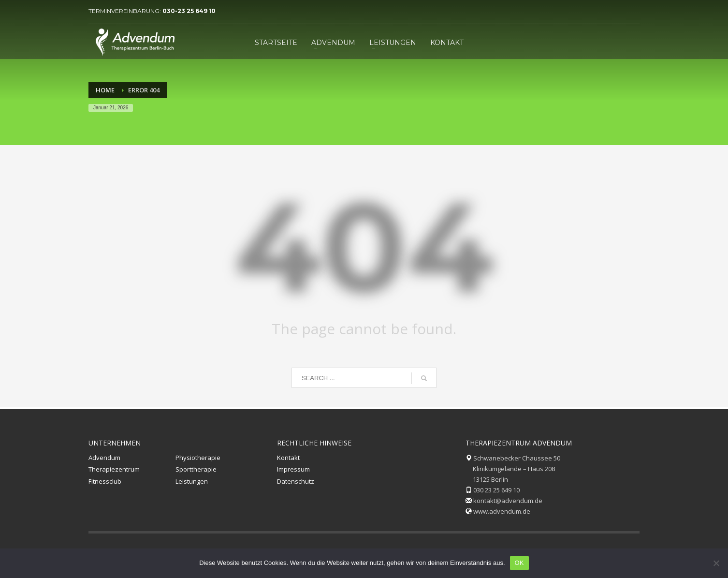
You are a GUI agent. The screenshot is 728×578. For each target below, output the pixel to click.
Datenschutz (296, 481)
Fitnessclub (105, 481)
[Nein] (716, 563)
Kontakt (288, 458)
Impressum (293, 469)
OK (519, 563)
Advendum (104, 458)
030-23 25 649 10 (189, 11)
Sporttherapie (196, 469)
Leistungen (192, 481)
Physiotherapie (198, 458)
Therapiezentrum (114, 469)
